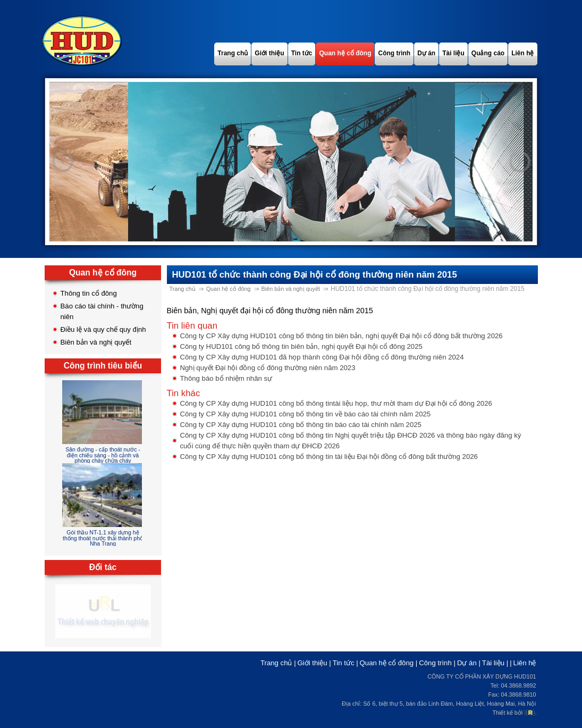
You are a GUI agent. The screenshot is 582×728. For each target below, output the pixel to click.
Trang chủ (183, 289)
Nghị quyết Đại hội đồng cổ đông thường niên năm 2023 (268, 368)
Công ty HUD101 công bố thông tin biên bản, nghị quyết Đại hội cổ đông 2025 (301, 346)
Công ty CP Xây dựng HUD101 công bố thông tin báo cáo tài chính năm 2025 (301, 425)
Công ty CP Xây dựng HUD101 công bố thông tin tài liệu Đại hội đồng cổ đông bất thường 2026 (329, 457)
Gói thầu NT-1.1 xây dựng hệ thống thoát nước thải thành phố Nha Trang (103, 538)
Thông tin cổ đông (89, 293)
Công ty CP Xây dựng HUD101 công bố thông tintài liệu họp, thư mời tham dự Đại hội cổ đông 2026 (336, 403)
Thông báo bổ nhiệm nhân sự (226, 378)
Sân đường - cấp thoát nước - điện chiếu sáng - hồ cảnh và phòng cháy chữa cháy (103, 455)
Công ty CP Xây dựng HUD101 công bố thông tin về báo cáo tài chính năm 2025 (306, 414)
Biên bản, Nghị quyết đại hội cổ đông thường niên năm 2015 (270, 311)
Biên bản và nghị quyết (96, 342)
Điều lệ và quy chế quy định (103, 329)
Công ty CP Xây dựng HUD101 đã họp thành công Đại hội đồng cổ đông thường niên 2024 (322, 357)
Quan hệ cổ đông (229, 289)
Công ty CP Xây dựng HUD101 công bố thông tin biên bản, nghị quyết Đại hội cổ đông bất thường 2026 (341, 336)
